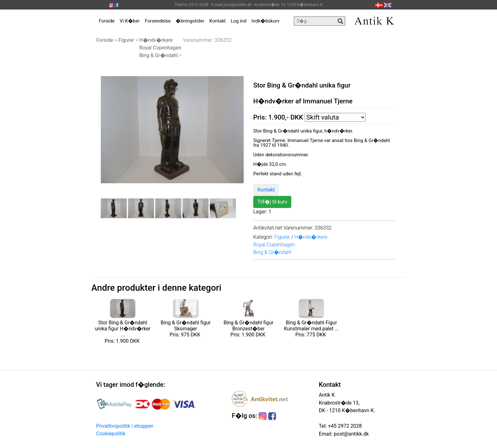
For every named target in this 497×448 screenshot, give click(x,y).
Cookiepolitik (111, 434)
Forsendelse (158, 21)
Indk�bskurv (265, 21)
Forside (107, 21)
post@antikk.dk (351, 434)
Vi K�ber (130, 21)
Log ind (239, 21)
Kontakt (218, 21)
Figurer (126, 40)
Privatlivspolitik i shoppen (125, 426)
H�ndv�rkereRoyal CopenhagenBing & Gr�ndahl (160, 48)
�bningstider (190, 21)
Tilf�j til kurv (272, 202)
